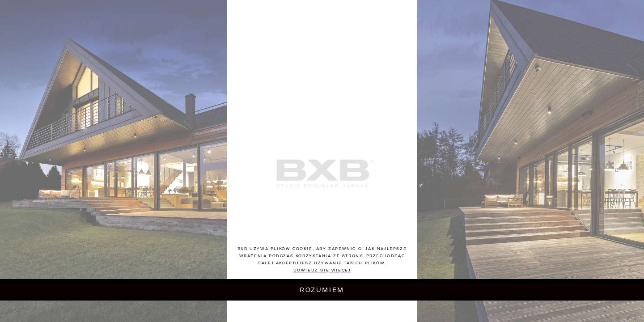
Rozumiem (322, 290)
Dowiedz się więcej (322, 270)
